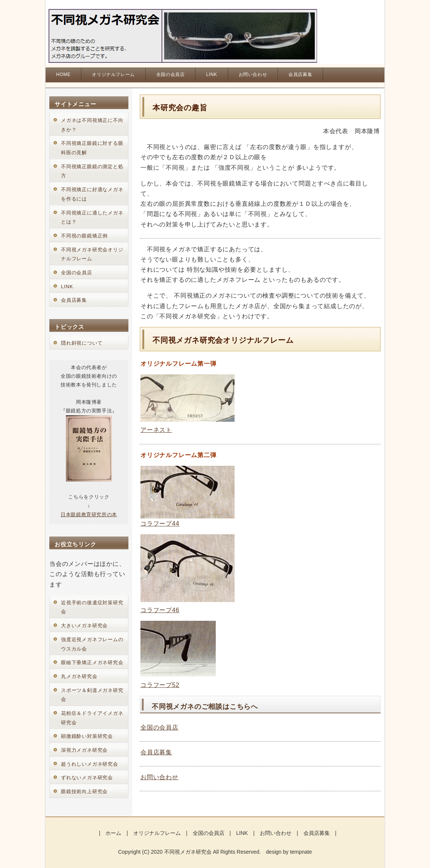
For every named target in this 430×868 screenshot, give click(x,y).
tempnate (301, 852)
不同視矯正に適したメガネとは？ (92, 217)
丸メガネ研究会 (79, 676)
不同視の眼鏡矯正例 (84, 236)
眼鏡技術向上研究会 (84, 791)
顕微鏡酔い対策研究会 (87, 736)
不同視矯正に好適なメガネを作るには (92, 194)
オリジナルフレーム (113, 74)
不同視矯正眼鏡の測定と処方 (92, 171)
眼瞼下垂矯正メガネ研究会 (92, 662)
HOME (63, 74)
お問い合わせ (253, 74)
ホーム (113, 833)
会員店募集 (300, 74)
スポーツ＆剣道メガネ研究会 (92, 695)
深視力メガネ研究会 (84, 750)
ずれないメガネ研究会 (87, 778)
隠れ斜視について (82, 343)
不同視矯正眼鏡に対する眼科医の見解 (92, 148)
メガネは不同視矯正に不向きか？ (92, 125)
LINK (211, 74)
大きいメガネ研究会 (84, 626)
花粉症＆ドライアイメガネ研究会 (92, 718)
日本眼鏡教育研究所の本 (89, 515)
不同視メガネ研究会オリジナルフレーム (92, 254)
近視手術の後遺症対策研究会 (92, 607)
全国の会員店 (171, 74)
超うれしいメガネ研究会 (90, 764)
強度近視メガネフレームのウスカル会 (92, 644)
